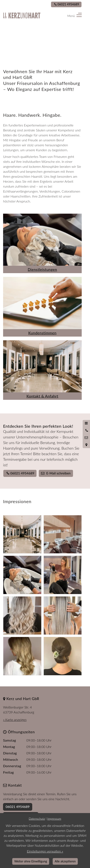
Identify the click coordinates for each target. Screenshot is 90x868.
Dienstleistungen (42, 269)
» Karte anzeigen (15, 720)
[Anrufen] (86, 430)
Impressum (54, 819)
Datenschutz (37, 819)
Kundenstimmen (43, 333)
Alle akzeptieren (65, 861)
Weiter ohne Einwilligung (31, 861)
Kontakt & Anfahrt (42, 396)
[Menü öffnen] (86, 423)
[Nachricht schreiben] (86, 438)
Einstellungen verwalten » (45, 851)
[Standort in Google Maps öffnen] (86, 445)
